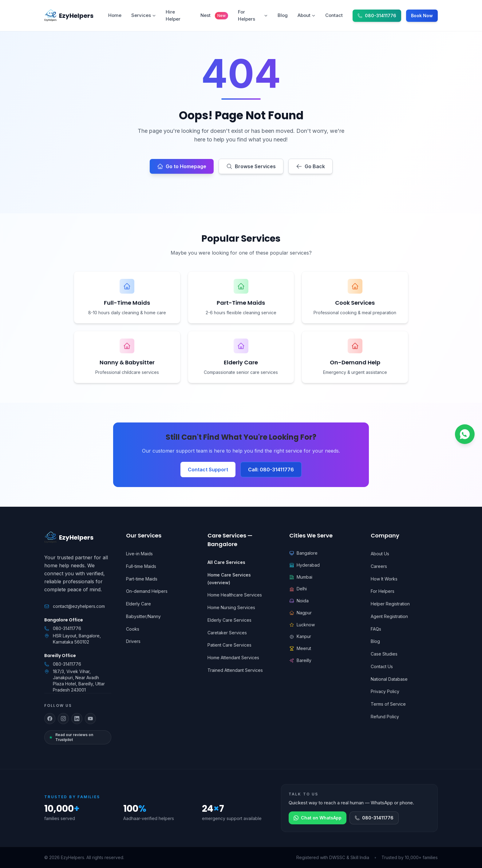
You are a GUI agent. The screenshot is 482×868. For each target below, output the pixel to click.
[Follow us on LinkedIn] (77, 719)
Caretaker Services (227, 633)
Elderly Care (138, 604)
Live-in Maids (139, 554)
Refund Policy (385, 717)
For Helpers (253, 15)
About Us (380, 554)
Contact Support (208, 470)
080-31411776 (67, 628)
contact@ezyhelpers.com (79, 606)
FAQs (376, 629)
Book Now (422, 16)
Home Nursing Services (231, 607)
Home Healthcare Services (235, 595)
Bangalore (303, 553)
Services (144, 15)
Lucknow (302, 625)
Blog (375, 641)
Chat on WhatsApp (318, 818)
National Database (389, 679)
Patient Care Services (229, 645)
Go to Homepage (182, 166)
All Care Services (226, 562)
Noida (299, 601)
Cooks (133, 629)
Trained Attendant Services (235, 670)
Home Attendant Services (233, 658)
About (306, 15)
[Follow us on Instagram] (63, 719)
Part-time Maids (142, 579)
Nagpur (300, 613)
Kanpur (300, 636)
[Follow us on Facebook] (50, 719)
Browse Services (251, 166)
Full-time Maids (141, 566)
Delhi (298, 589)
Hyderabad (304, 565)
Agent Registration (389, 616)
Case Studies (384, 654)
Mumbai (301, 577)
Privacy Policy (385, 691)
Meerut (300, 648)
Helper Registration (390, 604)
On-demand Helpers (147, 591)
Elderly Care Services (229, 620)
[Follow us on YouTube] (90, 719)
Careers (379, 566)
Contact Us (382, 666)
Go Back (310, 166)
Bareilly (300, 660)
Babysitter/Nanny (143, 616)
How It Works (384, 579)
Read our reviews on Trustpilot (71, 737)
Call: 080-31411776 (271, 470)
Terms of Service (388, 704)
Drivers (133, 641)
